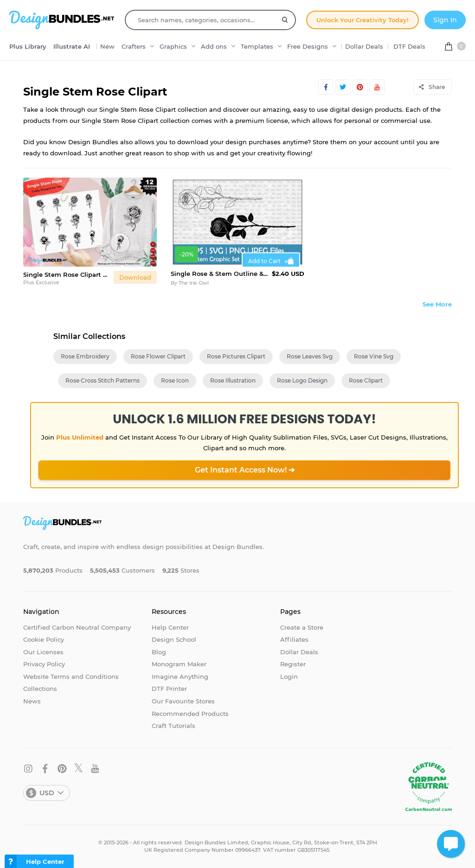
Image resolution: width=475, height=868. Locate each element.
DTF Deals (409, 46)
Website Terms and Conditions (71, 677)
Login (289, 677)
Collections (40, 689)
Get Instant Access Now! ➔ (245, 470)
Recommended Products (190, 714)
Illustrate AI (72, 46)
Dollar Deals (364, 46)
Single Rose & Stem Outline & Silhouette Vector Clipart (219, 274)
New (107, 46)
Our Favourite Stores (183, 701)
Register (293, 664)
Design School (174, 639)
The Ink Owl (194, 283)
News (32, 701)
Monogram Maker (179, 664)
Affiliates (294, 639)
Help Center (170, 627)
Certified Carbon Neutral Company (77, 627)
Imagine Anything (180, 677)
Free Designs (308, 46)
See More (437, 304)
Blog (159, 652)
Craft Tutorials (173, 726)
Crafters (134, 46)
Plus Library (28, 46)
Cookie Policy (44, 639)
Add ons (214, 46)
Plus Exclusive (41, 282)
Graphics (173, 46)
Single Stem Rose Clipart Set (67, 274)
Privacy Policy (44, 664)
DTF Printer (169, 689)
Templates (257, 46)
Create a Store (302, 627)
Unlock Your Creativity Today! (363, 20)
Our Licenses (43, 652)
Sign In (445, 20)
